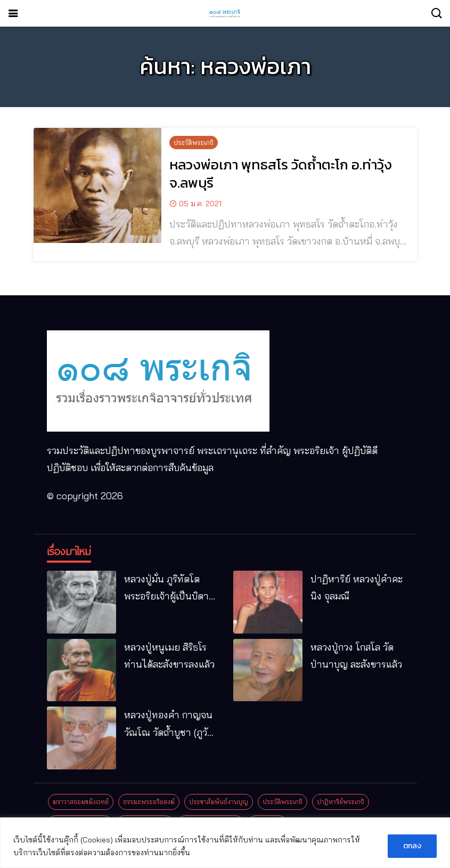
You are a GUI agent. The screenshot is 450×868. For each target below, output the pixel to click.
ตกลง (412, 846)
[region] (225, 843)
